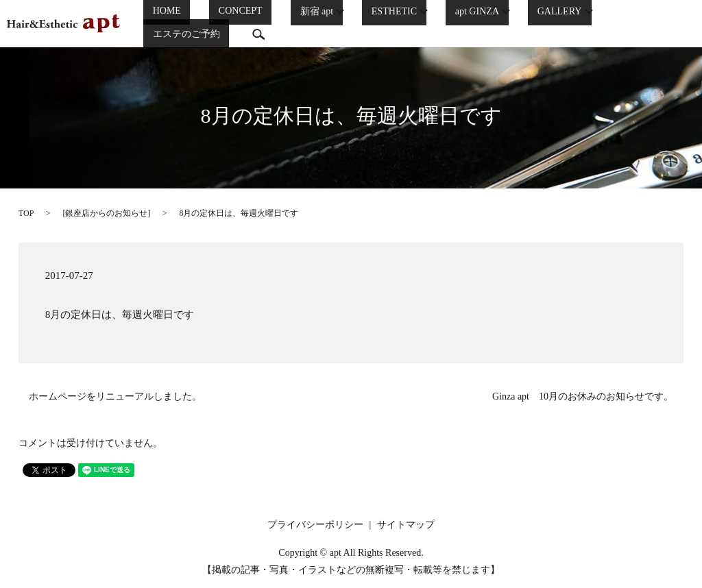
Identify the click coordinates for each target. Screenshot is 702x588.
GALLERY (523, 21)
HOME (171, 22)
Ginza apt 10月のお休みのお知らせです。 (583, 396)
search (675, 21)
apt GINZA (443, 21)
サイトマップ (406, 525)
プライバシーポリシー (315, 525)
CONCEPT (226, 22)
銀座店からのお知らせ (106, 213)
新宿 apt (287, 21)
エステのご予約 (612, 22)
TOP (26, 213)
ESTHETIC (361, 21)
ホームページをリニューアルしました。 (115, 396)
